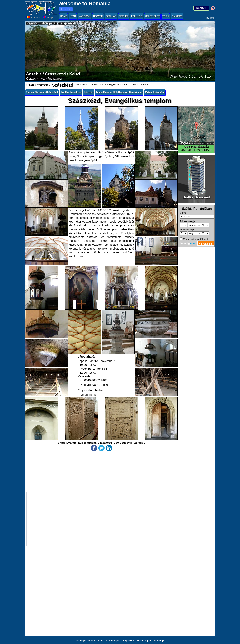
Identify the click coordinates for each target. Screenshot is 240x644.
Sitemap (159, 640)
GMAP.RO (177, 16)
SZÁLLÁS (111, 16)
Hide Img (209, 18)
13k (66, 9)
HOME (64, 16)
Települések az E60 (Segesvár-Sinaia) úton (119, 92)
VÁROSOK (85, 16)
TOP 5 (166, 16)
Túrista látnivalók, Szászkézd (42, 92)
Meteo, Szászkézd (155, 92)
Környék (89, 92)
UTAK (73, 16)
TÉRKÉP (124, 16)
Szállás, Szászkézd (71, 92)
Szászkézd (62, 85)
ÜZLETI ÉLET (152, 16)
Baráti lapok (144, 640)
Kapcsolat (129, 640)
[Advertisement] (197, 307)
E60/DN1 (43, 85)
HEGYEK (98, 16)
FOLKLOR (137, 16)
